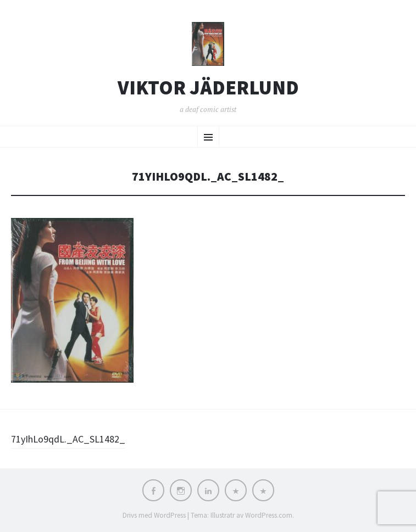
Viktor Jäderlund (208, 88)
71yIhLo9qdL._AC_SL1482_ (68, 439)
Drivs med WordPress (154, 515)
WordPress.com (269, 515)
